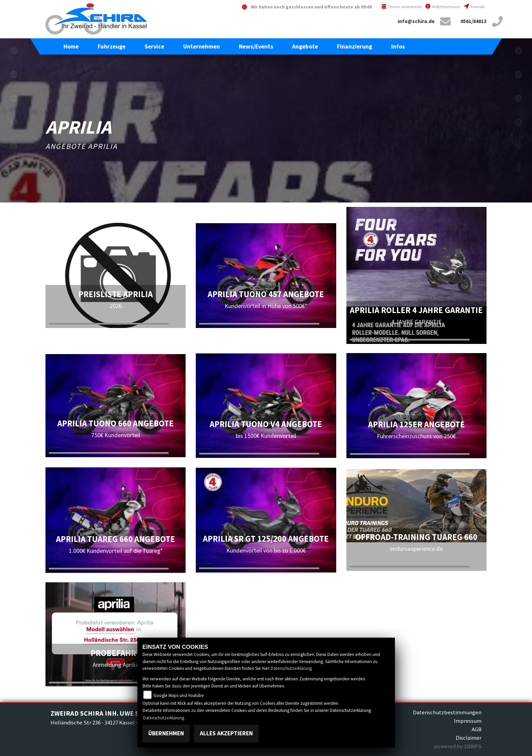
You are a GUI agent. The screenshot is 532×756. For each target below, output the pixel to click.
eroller (14, 51)
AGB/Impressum (443, 7)
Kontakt (474, 7)
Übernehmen (166, 733)
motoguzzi (14, 98)
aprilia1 (14, 75)
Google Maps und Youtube (179, 695)
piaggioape (14, 146)
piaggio (14, 122)
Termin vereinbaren (402, 7)
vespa (14, 193)
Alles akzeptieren (226, 733)
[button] (112, 46)
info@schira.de (416, 21)
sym (14, 170)
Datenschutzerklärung (291, 668)
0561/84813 (473, 21)
